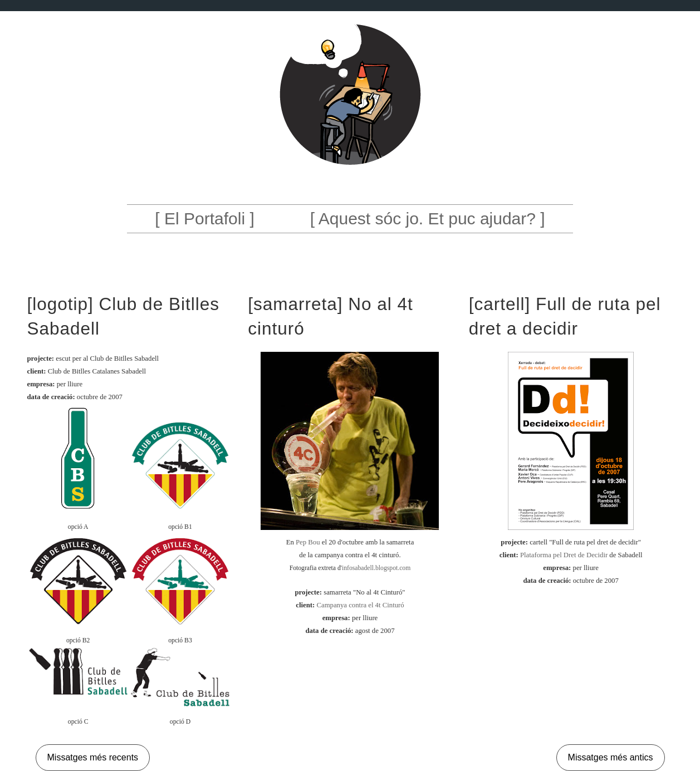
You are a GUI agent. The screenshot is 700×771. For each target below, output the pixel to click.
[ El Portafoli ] (204, 218)
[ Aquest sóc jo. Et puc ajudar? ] (428, 218)
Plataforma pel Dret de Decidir (564, 555)
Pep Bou (308, 542)
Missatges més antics (611, 757)
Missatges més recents (93, 757)
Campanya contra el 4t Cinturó (360, 605)
